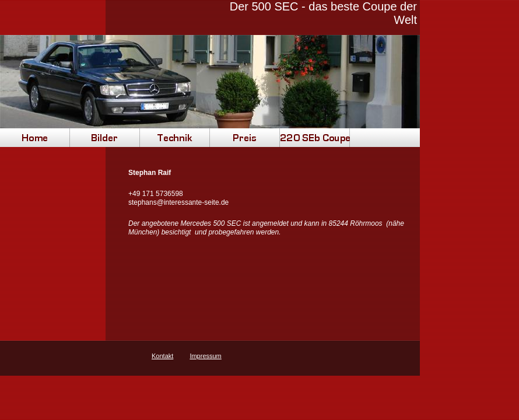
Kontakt (162, 356)
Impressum (205, 356)
